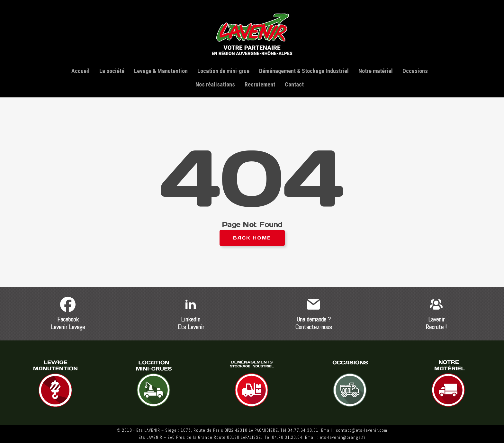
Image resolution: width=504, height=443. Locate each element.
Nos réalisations (215, 84)
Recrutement (260, 84)
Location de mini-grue (223, 71)
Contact (294, 84)
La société (112, 71)
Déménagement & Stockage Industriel (304, 71)
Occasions (415, 71)
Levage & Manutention (161, 71)
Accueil (81, 71)
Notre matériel (376, 71)
